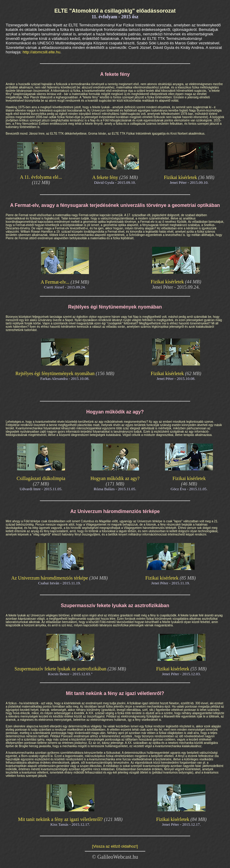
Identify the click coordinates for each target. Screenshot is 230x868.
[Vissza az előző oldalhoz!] (115, 846)
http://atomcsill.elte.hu (41, 52)
